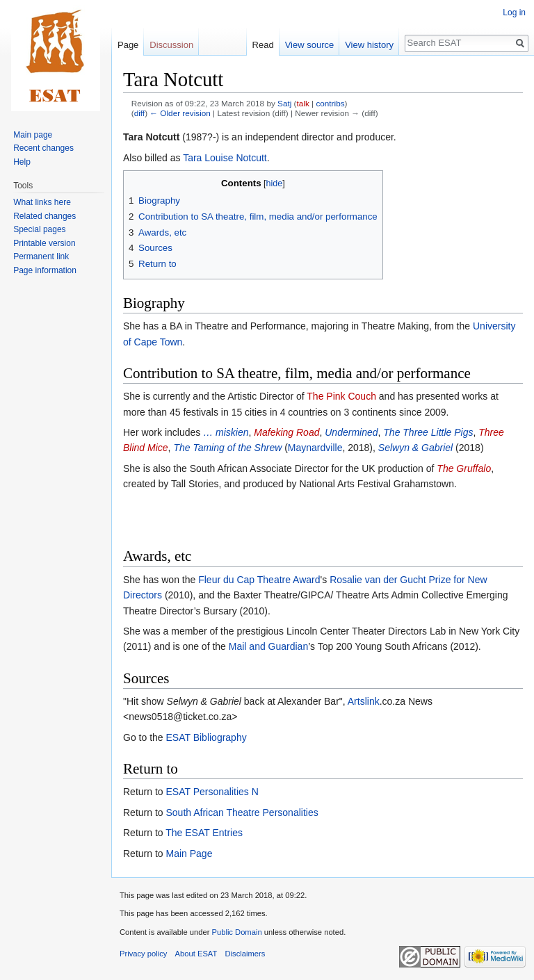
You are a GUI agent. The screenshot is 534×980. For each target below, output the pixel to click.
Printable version (44, 243)
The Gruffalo (464, 468)
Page (128, 45)
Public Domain (236, 932)
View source (310, 45)
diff (139, 113)
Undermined (351, 432)
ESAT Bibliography (206, 737)
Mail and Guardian (268, 646)
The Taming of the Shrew (227, 448)
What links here (42, 202)
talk (303, 103)
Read (263, 45)
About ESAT (196, 954)
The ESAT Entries (204, 833)
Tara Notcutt (151, 137)
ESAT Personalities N (212, 792)
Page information (45, 270)
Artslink (364, 701)
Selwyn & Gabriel (417, 448)
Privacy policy (143, 954)
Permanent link (41, 256)
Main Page (189, 854)
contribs (330, 103)
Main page (33, 135)
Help (22, 162)
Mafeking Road (286, 432)
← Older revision (180, 113)
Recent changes (43, 148)
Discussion (171, 45)
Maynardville (315, 448)
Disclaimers (245, 954)
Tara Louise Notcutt (225, 158)
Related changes (44, 216)
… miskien (226, 432)
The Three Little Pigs (428, 432)
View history (369, 45)
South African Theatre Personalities (242, 812)
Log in (514, 13)
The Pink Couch (341, 396)
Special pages (39, 229)
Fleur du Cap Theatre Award (259, 580)
